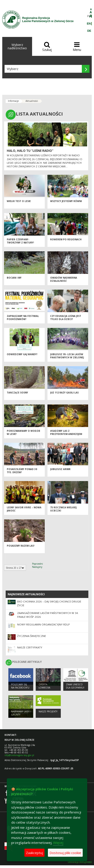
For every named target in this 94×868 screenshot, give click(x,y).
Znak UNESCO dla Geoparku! (75, 686)
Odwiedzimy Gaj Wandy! (22, 354)
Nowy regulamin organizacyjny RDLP (43, 624)
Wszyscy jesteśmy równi (66, 201)
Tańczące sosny (17, 393)
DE (89, 31)
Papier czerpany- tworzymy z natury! (20, 241)
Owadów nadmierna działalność (64, 279)
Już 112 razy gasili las (64, 393)
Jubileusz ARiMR (60, 469)
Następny (37, 567)
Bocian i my (14, 278)
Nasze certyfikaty (30, 647)
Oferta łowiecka (44, 686)
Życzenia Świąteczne (32, 636)
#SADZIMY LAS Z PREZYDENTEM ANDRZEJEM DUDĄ (66, 434)
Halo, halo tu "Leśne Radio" (30, 151)
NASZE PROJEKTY (48, 711)
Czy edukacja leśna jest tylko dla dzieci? (66, 318)
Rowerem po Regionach (66, 239)
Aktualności (32, 101)
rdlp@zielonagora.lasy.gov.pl (19, 755)
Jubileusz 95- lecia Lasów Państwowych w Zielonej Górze (67, 358)
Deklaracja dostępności (80, 862)
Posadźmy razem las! (21, 546)
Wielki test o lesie (19, 201)
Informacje (13, 101)
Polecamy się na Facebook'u (20, 686)
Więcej (58, 843)
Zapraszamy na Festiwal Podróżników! (23, 318)
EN (89, 24)
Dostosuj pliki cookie (65, 853)
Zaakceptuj (34, 853)
